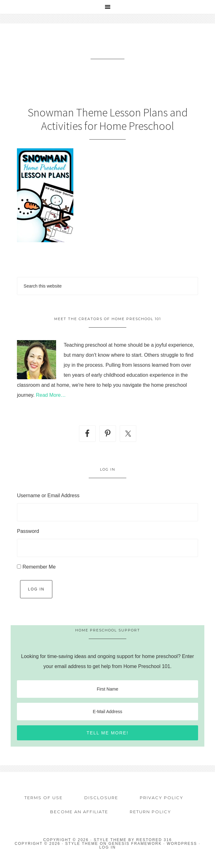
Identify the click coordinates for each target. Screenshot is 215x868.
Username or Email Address (48, 495)
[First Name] (107, 689)
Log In (36, 589)
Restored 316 (154, 840)
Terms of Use (44, 798)
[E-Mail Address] (107, 712)
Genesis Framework (135, 844)
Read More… (51, 395)
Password (28, 531)
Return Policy (150, 812)
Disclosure (101, 798)
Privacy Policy (162, 798)
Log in (108, 847)
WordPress (182, 844)
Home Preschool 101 (108, 49)
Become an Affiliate (79, 812)
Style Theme (82, 844)
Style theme (110, 840)
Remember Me (39, 567)
